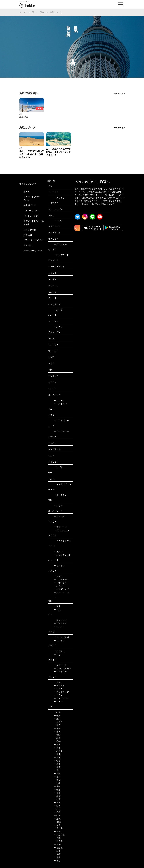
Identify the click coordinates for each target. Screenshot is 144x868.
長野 (57, 825)
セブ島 (58, 467)
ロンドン (59, 641)
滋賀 (57, 767)
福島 (57, 738)
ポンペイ (59, 686)
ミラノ (58, 695)
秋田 (57, 732)
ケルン (58, 552)
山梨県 (58, 848)
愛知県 (58, 828)
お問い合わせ (30, 230)
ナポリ (58, 682)
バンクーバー (61, 431)
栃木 (57, 799)
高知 (57, 728)
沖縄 (57, 783)
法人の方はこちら (32, 211)
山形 (57, 754)
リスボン (59, 566)
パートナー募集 (31, 216)
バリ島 (58, 310)
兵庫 (57, 796)
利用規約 (28, 235)
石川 (57, 809)
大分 (57, 786)
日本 (42, 12)
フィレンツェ (61, 698)
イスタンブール (62, 484)
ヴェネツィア (61, 692)
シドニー (59, 516)
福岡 (57, 780)
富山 (57, 745)
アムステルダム (62, 541)
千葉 (57, 793)
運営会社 (28, 245)
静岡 (57, 806)
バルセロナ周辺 (62, 668)
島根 (57, 857)
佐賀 (57, 716)
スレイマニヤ (61, 421)
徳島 (57, 712)
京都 (57, 844)
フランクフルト (62, 555)
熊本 (57, 748)
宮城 (57, 770)
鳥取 (52, 12)
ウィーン (59, 401)
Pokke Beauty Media (33, 251)
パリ (57, 654)
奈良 (57, 815)
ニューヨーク (61, 579)
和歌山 (58, 751)
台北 (57, 610)
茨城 (57, 822)
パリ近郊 (59, 651)
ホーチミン (60, 495)
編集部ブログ (30, 205)
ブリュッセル (61, 530)
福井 (57, 741)
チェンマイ (60, 620)
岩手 (57, 764)
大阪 (57, 838)
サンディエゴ (61, 589)
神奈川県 (59, 835)
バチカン (59, 689)
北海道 (58, 841)
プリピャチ (60, 244)
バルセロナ (60, 672)
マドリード (60, 665)
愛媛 (57, 790)
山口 (57, 725)
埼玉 (57, 757)
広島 (57, 812)
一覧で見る (118, 94)
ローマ (58, 702)
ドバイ (58, 221)
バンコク (59, 627)
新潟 (57, 819)
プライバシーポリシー (34, 240)
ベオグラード (61, 255)
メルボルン (60, 404)
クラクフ (59, 198)
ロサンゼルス (61, 583)
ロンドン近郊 (61, 637)
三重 (57, 851)
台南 (57, 606)
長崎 (57, 854)
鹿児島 (58, 722)
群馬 (57, 832)
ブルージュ (60, 527)
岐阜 (57, 761)
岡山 (57, 803)
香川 (57, 777)
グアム (58, 576)
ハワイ (58, 586)
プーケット (60, 623)
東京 (57, 861)
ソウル (58, 506)
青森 (57, 774)
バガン (58, 327)
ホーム (23, 12)
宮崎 (57, 735)
